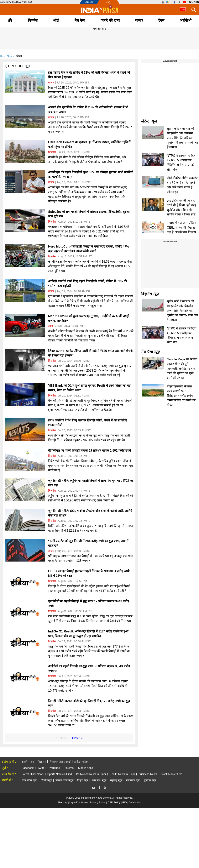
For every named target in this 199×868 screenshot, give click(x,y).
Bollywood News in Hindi (91, 774)
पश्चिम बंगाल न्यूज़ (65, 780)
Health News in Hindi (122, 774)
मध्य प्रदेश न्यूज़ (99, 780)
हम (32, 762)
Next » (77, 738)
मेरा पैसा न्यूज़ (151, 352)
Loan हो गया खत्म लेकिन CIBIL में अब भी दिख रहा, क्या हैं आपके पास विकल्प (182, 228)
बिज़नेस (33, 20)
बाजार (139, 20)
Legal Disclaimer (79, 802)
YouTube (55, 768)
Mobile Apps (86, 768)
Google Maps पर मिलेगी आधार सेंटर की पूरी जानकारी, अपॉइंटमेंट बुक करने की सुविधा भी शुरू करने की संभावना (182, 369)
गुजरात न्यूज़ (150, 780)
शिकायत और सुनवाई (60, 762)
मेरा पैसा (80, 20)
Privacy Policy (98, 802)
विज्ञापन (42, 762)
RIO (125, 802)
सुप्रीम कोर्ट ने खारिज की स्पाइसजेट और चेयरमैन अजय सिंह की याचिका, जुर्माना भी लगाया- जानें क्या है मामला (182, 138)
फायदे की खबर (110, 20)
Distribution (135, 802)
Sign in (194, 2)
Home (10, 20)
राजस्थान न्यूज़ (133, 780)
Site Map (62, 802)
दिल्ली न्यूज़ (46, 780)
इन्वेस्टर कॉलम (81, 762)
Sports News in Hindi (60, 774)
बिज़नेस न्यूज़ (150, 294)
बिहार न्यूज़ (83, 780)
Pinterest (69, 768)
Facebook (28, 768)
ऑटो (56, 20)
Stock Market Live (172, 774)
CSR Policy (114, 802)
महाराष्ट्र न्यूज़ (116, 780)
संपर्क (24, 762)
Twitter (41, 768)
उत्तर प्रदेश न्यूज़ (29, 780)
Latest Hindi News (33, 774)
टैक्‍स (161, 20)
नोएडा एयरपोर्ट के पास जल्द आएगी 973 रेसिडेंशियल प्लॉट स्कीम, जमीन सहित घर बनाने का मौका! (181, 396)
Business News (148, 774)
